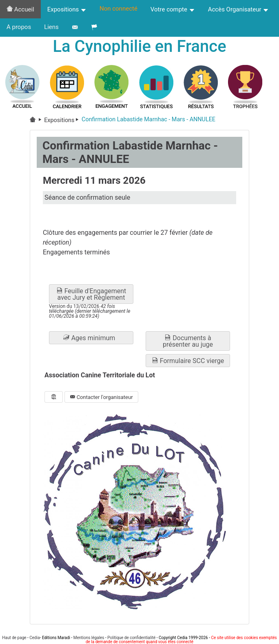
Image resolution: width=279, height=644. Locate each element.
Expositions (67, 9)
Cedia (34, 638)
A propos (19, 27)
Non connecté (118, 9)
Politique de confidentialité (131, 638)
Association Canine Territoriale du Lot (100, 375)
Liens (51, 27)
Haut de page (14, 638)
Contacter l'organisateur (101, 397)
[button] (91, 338)
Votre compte (173, 9)
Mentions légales (89, 638)
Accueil (20, 9)
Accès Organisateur (239, 9)
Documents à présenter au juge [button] (188, 341)
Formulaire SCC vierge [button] (188, 361)
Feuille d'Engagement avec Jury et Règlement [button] (91, 294)
